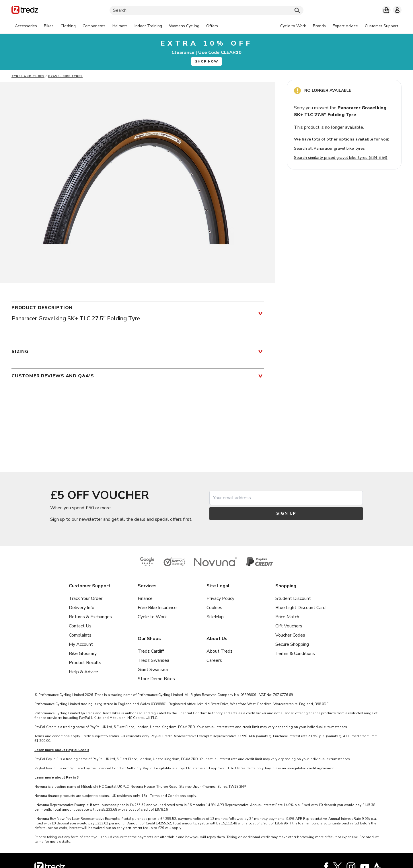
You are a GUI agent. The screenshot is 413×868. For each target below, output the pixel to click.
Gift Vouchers (289, 626)
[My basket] (386, 10)
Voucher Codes (290, 635)
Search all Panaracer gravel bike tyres (329, 148)
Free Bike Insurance (157, 608)
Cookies (214, 608)
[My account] (397, 10)
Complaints (80, 635)
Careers (214, 660)
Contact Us (80, 626)
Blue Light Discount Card (300, 608)
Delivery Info (82, 608)
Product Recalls (85, 663)
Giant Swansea (153, 670)
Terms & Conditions (295, 654)
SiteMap (215, 617)
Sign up (286, 513)
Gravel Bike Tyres (65, 76)
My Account (81, 644)
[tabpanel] (116, 26)
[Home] (25, 11)
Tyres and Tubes (28, 76)
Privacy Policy (220, 598)
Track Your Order (86, 598)
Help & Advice (83, 672)
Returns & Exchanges (90, 617)
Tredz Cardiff (151, 651)
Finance (145, 598)
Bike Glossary (83, 654)
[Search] (206, 10)
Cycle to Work (152, 617)
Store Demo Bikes (156, 679)
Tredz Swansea (153, 660)
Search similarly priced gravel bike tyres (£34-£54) (341, 158)
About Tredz (220, 651)
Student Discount (293, 598)
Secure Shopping (292, 644)
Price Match (287, 617)
